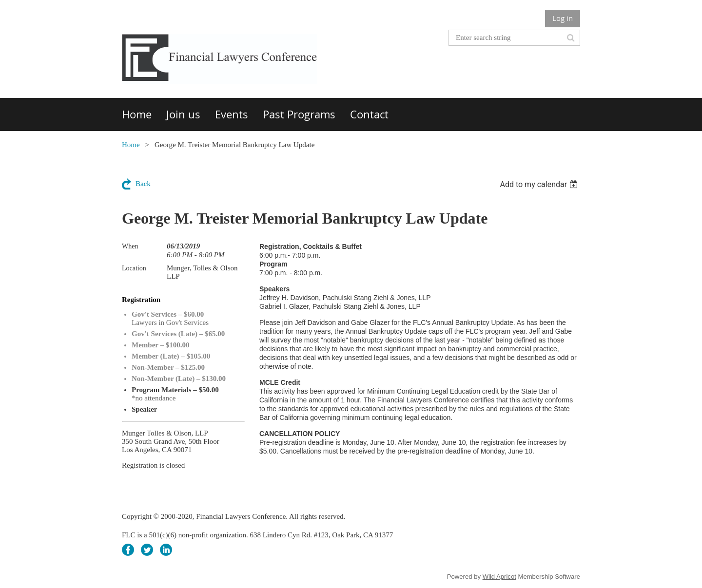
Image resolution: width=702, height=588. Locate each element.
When (130, 246)
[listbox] (540, 184)
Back (143, 184)
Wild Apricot (499, 577)
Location (134, 268)
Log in (563, 18)
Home (131, 145)
